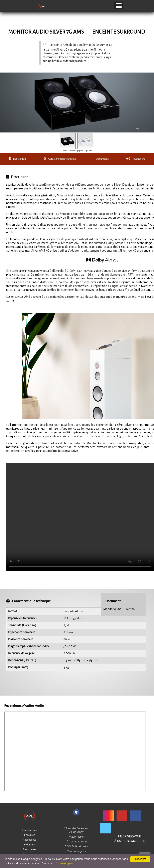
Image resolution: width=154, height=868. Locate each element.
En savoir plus (64, 863)
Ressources (30, 849)
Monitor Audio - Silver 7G (119, 609)
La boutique (30, 854)
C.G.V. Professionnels (76, 846)
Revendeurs (136, 159)
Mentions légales (76, 851)
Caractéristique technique (60, 159)
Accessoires (30, 840)
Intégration (30, 845)
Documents (102, 159)
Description (17, 159)
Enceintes (30, 835)
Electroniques (30, 830)
